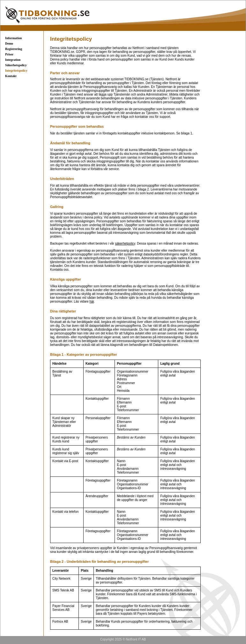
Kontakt (11, 76)
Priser (9, 54)
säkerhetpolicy (125, 243)
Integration (13, 60)
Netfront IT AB (136, 639)
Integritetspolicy (16, 71)
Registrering (14, 49)
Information (13, 38)
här (92, 301)
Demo (9, 43)
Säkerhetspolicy (16, 65)
